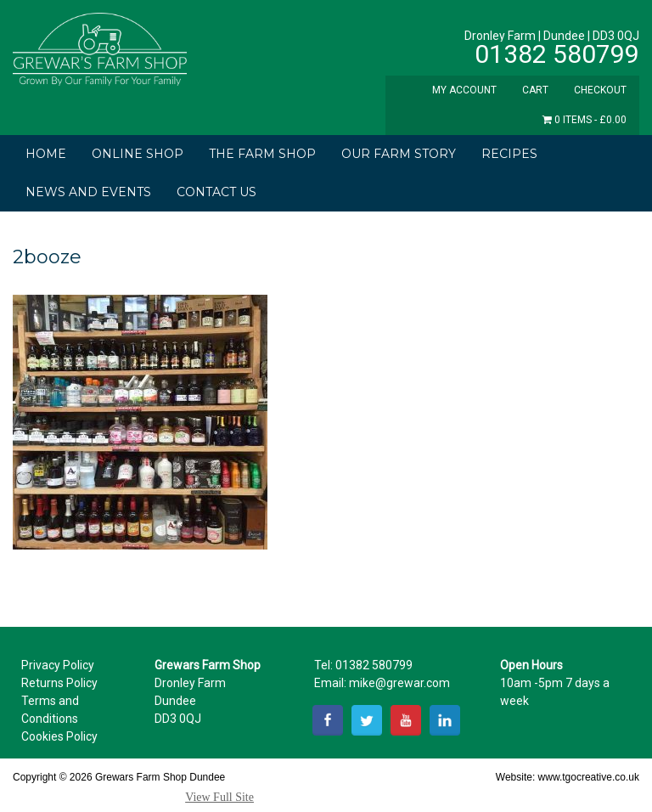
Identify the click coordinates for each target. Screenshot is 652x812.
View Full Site (219, 797)
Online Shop (138, 154)
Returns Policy (59, 683)
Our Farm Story (399, 154)
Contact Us (216, 192)
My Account (464, 90)
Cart (535, 90)
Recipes (509, 154)
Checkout (600, 90)
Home (46, 154)
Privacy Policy (58, 665)
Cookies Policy (59, 736)
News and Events (88, 192)
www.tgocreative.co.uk (589, 777)
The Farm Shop (262, 154)
